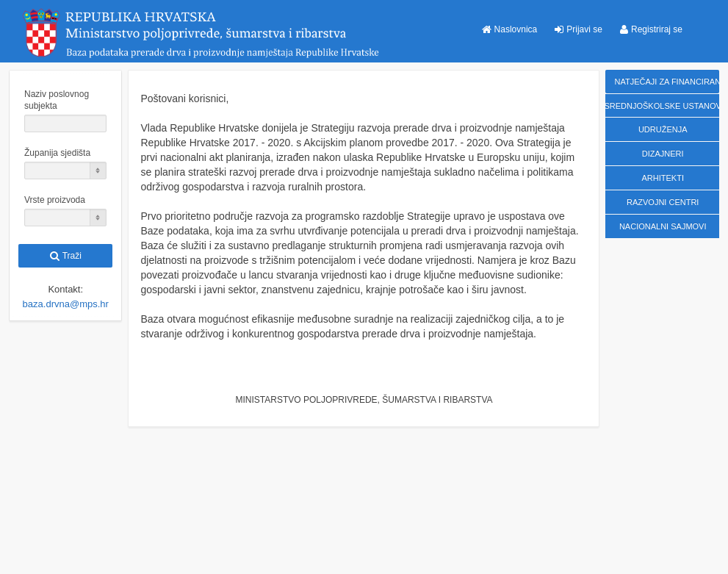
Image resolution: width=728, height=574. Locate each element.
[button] (510, 29)
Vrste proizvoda (55, 200)
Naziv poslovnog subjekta (57, 100)
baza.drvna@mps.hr (66, 304)
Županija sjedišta (57, 153)
